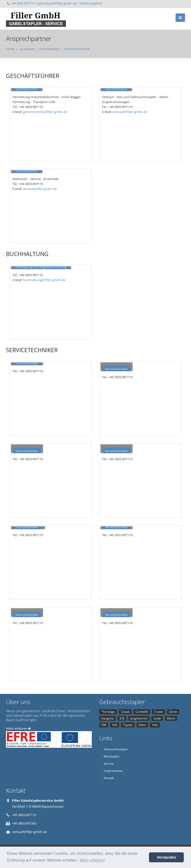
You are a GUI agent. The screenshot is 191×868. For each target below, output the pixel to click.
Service (109, 763)
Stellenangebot (91, 3)
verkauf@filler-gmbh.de (59, 3)
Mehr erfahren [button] (92, 860)
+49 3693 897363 (24, 823)
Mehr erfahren (18, 728)
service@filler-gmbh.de (40, 189)
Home (11, 49)
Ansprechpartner (77, 49)
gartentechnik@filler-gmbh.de (45, 112)
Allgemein (27, 49)
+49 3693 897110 (23, 3)
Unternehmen (49, 49)
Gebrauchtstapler (116, 749)
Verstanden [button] (166, 857)
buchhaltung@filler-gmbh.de (44, 280)
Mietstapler (112, 756)
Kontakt (109, 778)
